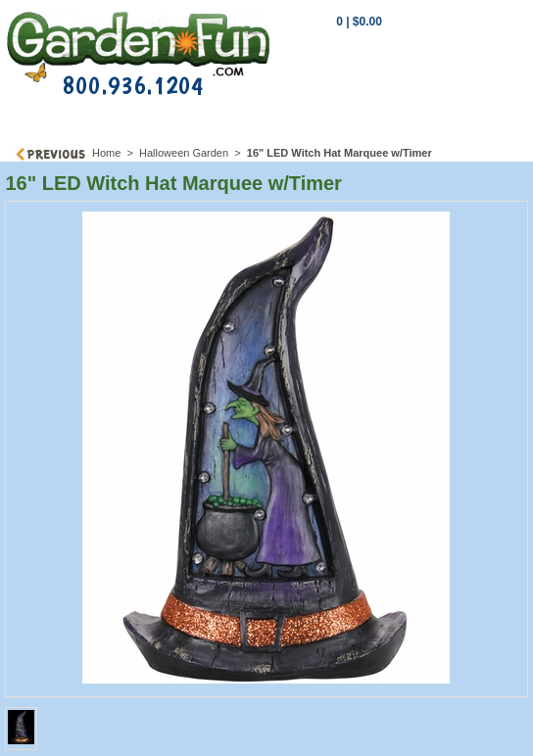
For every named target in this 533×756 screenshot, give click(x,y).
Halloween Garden (184, 153)
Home (106, 153)
